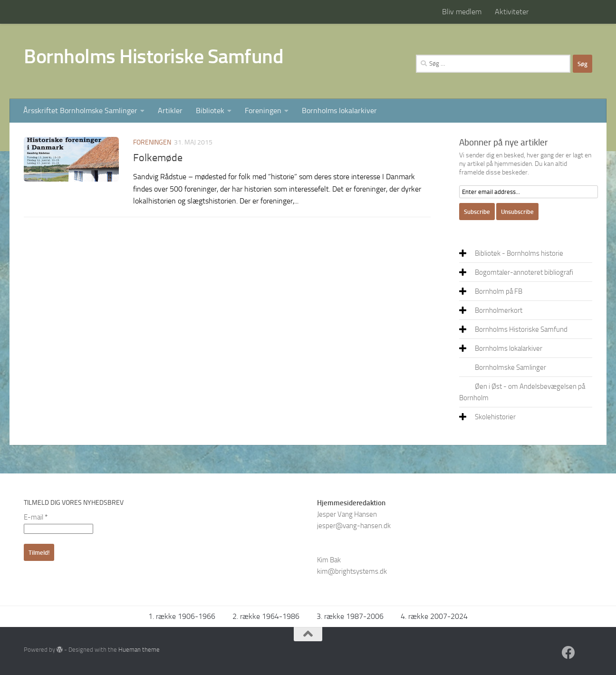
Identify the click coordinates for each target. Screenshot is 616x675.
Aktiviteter (512, 12)
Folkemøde (158, 158)
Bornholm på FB (499, 291)
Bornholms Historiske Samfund (154, 57)
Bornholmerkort (499, 310)
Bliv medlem (462, 12)
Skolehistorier (495, 417)
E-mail (36, 517)
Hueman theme (139, 650)
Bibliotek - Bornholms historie (519, 253)
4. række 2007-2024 (434, 616)
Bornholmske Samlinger (510, 367)
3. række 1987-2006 (350, 616)
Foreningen (263, 111)
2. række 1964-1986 (266, 616)
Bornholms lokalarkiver (339, 111)
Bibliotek (210, 111)
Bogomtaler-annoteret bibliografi (524, 272)
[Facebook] (568, 653)
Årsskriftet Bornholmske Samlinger (80, 111)
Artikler (170, 111)
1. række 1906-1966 (182, 616)
